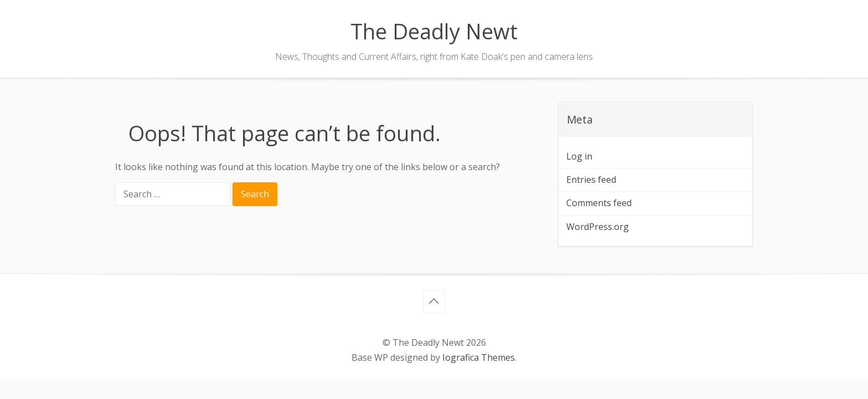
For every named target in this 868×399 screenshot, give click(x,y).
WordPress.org (598, 227)
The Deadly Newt (434, 31)
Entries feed (591, 180)
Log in (579, 156)
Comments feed (599, 203)
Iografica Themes (479, 357)
